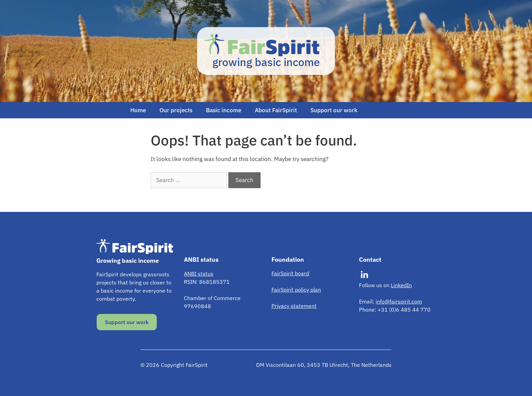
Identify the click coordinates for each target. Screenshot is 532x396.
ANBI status (199, 274)
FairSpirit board (290, 273)
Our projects (176, 110)
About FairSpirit (276, 110)
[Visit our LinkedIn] (364, 275)
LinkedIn (401, 285)
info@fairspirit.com (399, 301)
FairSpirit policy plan (296, 290)
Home (138, 110)
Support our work (334, 110)
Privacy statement (294, 306)
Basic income (224, 110)
